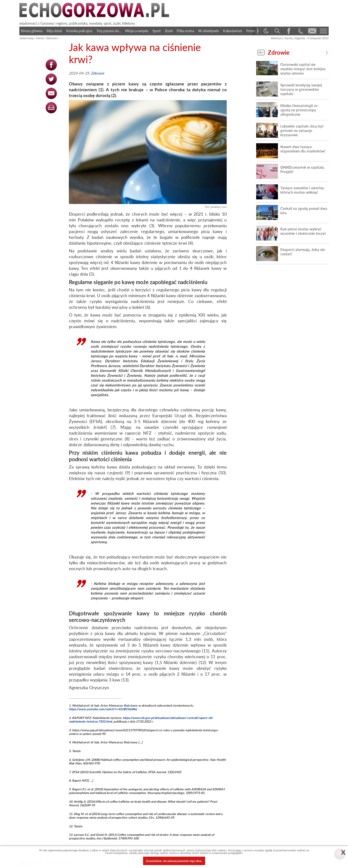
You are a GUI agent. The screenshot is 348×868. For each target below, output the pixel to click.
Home (40, 38)
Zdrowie (52, 38)
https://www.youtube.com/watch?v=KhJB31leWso (103, 709)
